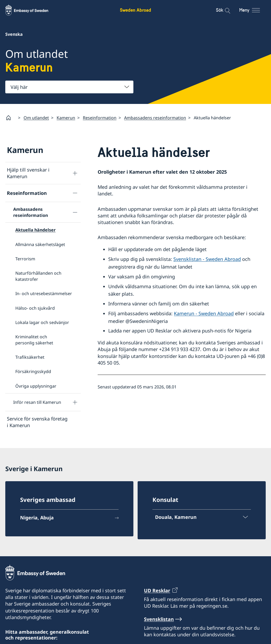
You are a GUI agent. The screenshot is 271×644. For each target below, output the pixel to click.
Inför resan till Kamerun (37, 402)
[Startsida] (11, 118)
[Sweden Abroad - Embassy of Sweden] (32, 10)
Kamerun (66, 117)
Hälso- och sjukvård (35, 308)
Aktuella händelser (35, 230)
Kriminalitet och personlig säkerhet (34, 340)
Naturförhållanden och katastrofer (38, 276)
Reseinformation (100, 117)
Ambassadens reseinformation (155, 117)
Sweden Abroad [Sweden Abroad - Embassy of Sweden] (135, 10)
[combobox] (69, 87)
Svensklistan (159, 621)
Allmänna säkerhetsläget (40, 244)
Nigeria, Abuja (37, 520)
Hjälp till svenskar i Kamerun (28, 173)
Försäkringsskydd (33, 371)
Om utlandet (36, 117)
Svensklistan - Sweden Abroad (207, 259)
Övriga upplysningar (36, 386)
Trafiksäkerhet (30, 357)
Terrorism (25, 259)
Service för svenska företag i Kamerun (37, 422)
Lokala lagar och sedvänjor (42, 322)
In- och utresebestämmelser (44, 293)
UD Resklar (157, 593)
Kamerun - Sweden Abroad (204, 313)
